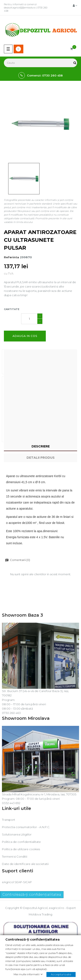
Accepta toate (61, 974)
